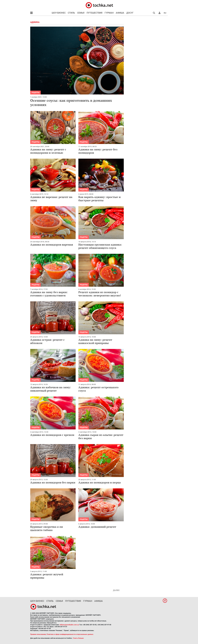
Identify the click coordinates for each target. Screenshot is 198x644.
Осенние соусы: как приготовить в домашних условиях (71, 102)
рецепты (35, 93)
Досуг (130, 13)
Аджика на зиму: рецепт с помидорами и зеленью (48, 151)
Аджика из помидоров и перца (100, 482)
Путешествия (95, 13)
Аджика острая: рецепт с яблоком (47, 341)
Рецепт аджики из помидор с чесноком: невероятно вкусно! (100, 294)
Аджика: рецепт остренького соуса (98, 389)
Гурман (109, 13)
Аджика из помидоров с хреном (52, 435)
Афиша (120, 13)
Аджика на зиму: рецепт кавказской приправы (95, 341)
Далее (116, 590)
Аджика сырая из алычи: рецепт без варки (101, 436)
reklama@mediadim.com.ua (69, 625)
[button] (159, 13)
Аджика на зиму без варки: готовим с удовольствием (49, 294)
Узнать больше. (78, 638)
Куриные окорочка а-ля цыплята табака (47, 528)
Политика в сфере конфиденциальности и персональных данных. (70, 634)
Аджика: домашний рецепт (97, 527)
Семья (81, 13)
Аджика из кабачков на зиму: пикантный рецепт (51, 389)
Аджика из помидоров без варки (53, 482)
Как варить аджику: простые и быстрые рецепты (99, 199)
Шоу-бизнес (59, 13)
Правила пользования (38, 634)
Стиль (71, 13)
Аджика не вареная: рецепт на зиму (51, 199)
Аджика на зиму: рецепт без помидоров (98, 151)
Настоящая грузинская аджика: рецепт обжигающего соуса (100, 246)
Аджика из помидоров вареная (52, 245)
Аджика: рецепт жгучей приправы (47, 576)
